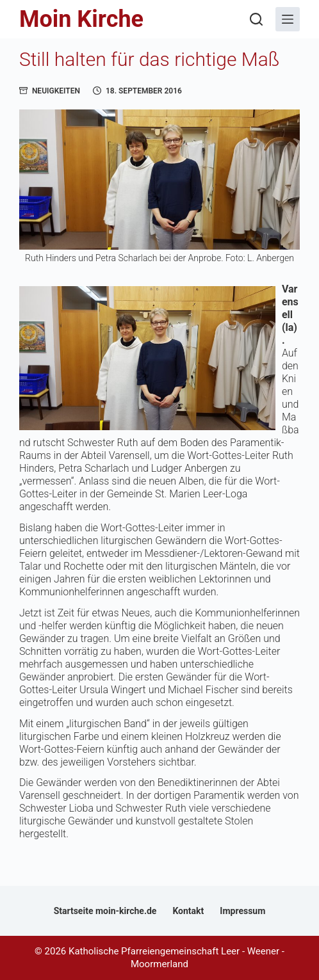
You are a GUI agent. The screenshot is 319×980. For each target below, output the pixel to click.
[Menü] (288, 19)
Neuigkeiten (56, 91)
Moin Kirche (81, 19)
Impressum (242, 911)
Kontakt (188, 911)
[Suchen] (256, 19)
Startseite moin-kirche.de (105, 911)
